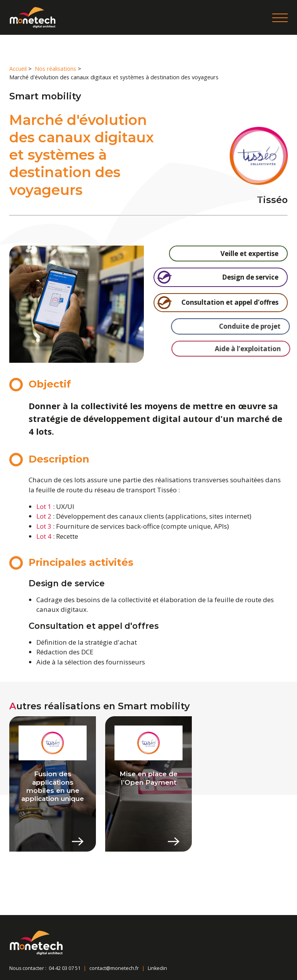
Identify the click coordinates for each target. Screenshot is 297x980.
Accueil (18, 69)
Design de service (221, 277)
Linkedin (157, 968)
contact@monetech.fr (114, 968)
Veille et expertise (228, 254)
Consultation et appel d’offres (225, 303)
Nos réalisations (55, 69)
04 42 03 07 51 (65, 968)
